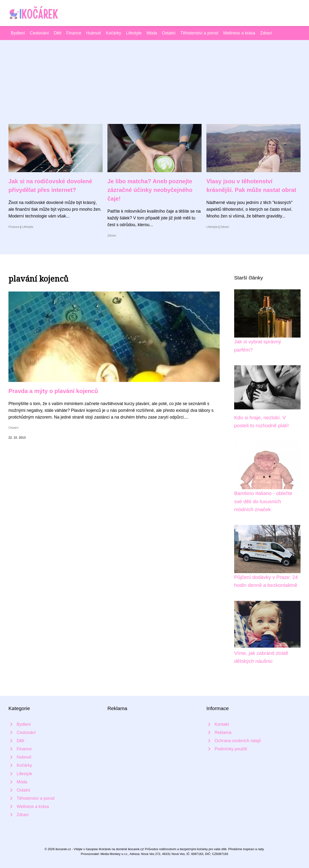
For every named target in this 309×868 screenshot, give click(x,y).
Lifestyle (134, 33)
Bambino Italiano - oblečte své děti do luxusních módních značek (263, 501)
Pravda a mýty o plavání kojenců (53, 391)
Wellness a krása (239, 33)
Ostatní (169, 33)
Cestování (39, 33)
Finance (74, 33)
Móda (152, 33)
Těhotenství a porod (199, 33)
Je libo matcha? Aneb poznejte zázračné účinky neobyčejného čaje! (150, 190)
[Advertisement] (154, 88)
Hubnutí (94, 33)
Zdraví (266, 33)
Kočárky (113, 33)
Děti (58, 33)
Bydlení (18, 33)
